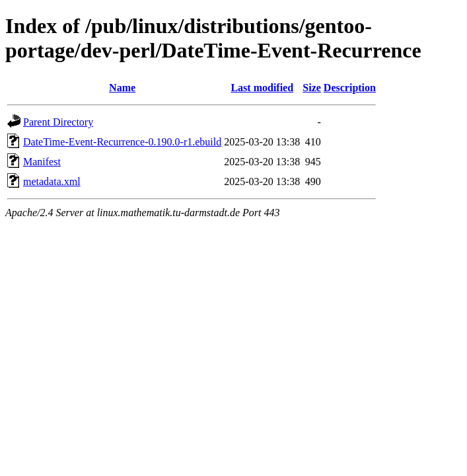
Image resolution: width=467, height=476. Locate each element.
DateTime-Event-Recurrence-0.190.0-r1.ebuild (122, 142)
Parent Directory (58, 122)
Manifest (42, 162)
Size (312, 88)
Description (350, 88)
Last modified (262, 88)
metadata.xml (52, 181)
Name (122, 88)
